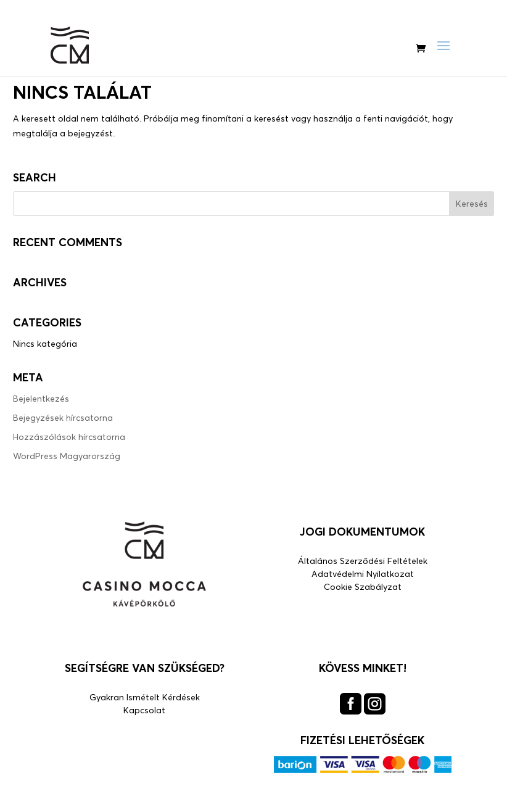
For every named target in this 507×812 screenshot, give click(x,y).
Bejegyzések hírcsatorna (63, 417)
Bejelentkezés (41, 398)
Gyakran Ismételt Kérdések (145, 697)
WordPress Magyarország (67, 456)
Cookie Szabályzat (363, 586)
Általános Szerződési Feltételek (363, 561)
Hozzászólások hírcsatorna (69, 437)
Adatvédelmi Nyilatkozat (363, 574)
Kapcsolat (144, 710)
